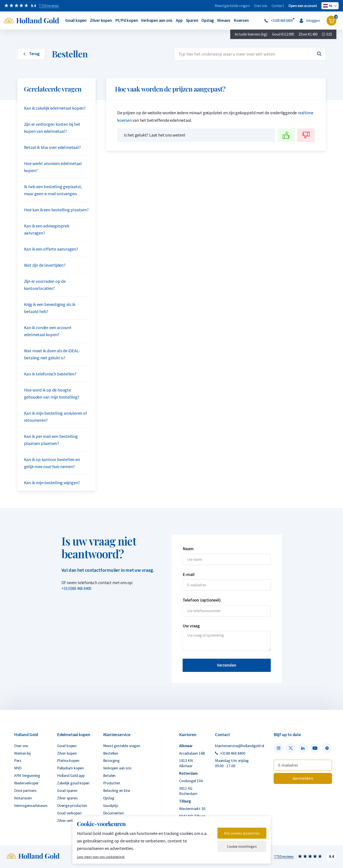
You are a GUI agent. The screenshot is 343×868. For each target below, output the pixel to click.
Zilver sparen (67, 798)
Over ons (261, 6)
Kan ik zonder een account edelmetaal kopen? (48, 331)
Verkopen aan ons (157, 20)
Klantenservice (117, 734)
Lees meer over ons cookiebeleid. (101, 857)
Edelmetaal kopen (74, 734)
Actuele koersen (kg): (251, 34)
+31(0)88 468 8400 (76, 588)
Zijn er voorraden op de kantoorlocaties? (45, 285)
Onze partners (25, 790)
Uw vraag (191, 626)
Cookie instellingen (242, 846)
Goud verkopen (69, 813)
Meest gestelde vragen (122, 746)
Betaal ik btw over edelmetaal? (52, 147)
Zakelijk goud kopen (73, 783)
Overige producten (72, 805)
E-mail (189, 574)
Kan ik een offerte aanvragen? (51, 249)
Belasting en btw (117, 790)
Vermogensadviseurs (31, 805)
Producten (112, 783)
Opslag (208, 20)
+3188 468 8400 (230, 753)
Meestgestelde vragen (232, 6)
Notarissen (23, 798)
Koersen (241, 20)
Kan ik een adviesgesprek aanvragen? (47, 229)
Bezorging (111, 760)
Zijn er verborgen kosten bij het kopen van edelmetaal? (52, 128)
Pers (18, 760)
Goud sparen (67, 790)
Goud (283, 34)
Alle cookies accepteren (242, 833)
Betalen (109, 775)
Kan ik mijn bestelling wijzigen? (52, 483)
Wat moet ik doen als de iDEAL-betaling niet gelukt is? (52, 354)
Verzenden (227, 665)
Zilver (308, 34)
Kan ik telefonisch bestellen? (50, 374)
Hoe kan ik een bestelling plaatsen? (56, 210)
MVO (18, 768)
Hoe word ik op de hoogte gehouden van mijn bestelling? (52, 393)
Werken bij (22, 753)
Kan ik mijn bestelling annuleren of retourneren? (56, 417)
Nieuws (224, 20)
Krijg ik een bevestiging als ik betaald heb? (50, 308)
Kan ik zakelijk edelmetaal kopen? (55, 108)
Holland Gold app (71, 775)
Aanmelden (303, 778)
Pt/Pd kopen (127, 20)
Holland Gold (26, 734)
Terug (31, 54)
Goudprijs (111, 805)
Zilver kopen (101, 20)
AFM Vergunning (27, 775)
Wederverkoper (26, 783)
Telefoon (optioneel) (202, 600)
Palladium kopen (70, 768)
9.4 (331, 857)
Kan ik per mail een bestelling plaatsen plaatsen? (51, 440)
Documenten (113, 813)
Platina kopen (68, 760)
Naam (188, 548)
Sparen (192, 20)
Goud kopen (76, 20)
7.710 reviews (284, 857)
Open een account (303, 6)
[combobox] (250, 54)
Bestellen (111, 753)
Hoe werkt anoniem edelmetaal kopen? (53, 167)
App (179, 20)
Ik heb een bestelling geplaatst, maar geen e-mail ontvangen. (53, 190)
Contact (278, 6)
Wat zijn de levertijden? (45, 265)
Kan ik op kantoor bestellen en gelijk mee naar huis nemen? (52, 463)
